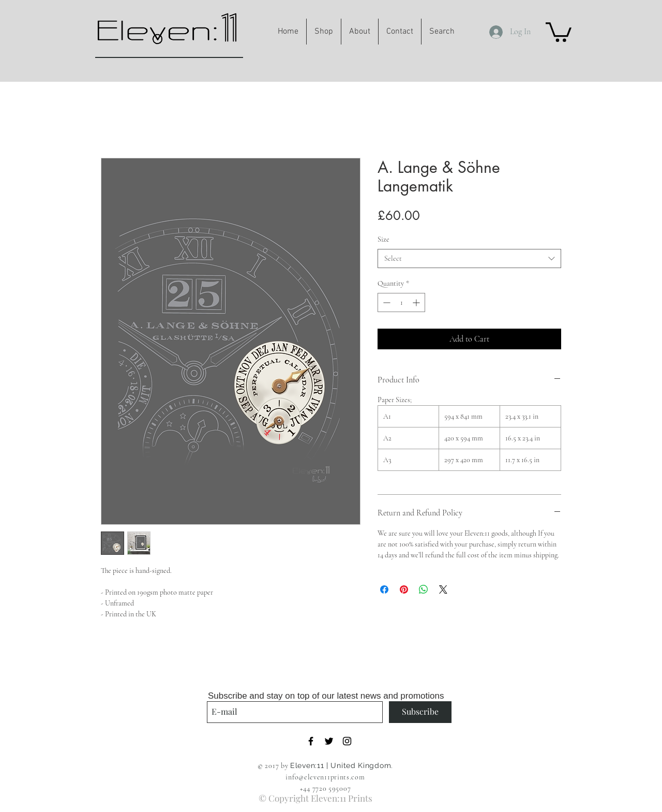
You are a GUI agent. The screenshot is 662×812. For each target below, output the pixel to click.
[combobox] (469, 259)
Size (383, 239)
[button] (559, 31)
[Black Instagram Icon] (347, 741)
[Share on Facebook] (384, 589)
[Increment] (417, 302)
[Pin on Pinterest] (404, 589)
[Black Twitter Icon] (329, 741)
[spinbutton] (401, 302)
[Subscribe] (420, 712)
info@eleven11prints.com (325, 777)
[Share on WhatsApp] (424, 589)
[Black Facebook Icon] (311, 741)
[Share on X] (443, 589)
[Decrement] (386, 302)
